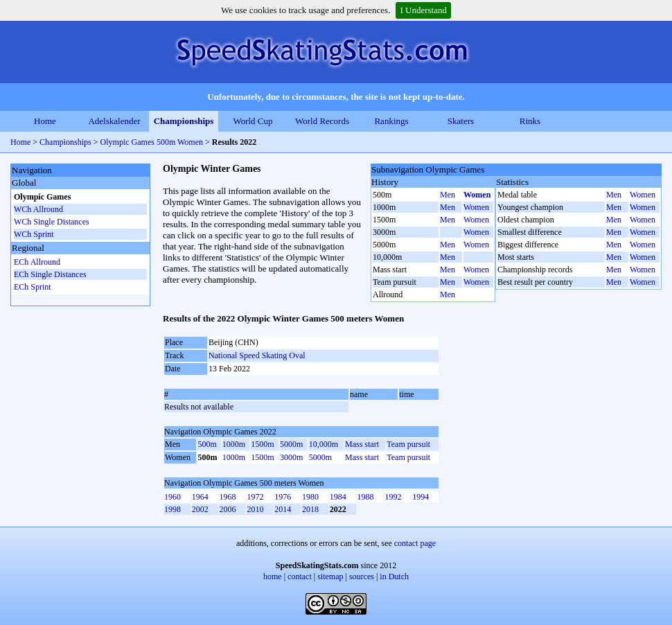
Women (477, 195)
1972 (255, 497)
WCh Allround (38, 209)
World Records (322, 121)
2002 (200, 509)
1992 (393, 497)
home (273, 576)
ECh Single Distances (50, 274)
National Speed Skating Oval (257, 355)
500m (207, 444)
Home (45, 121)
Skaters (461, 121)
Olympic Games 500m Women (152, 142)
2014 (283, 509)
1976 (283, 497)
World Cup (253, 121)
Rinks (530, 121)
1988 (366, 497)
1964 (200, 497)
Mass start (362, 444)
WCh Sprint (34, 234)
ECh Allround (37, 262)
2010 (255, 509)
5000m (291, 444)
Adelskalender (114, 121)
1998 (173, 509)
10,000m (324, 444)
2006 (228, 509)
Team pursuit (408, 444)
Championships (184, 121)
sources (362, 576)
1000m (234, 444)
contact (300, 576)
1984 (338, 497)
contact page (415, 543)
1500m (262, 444)
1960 (173, 497)
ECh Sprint (33, 287)
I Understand (423, 10)
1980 (310, 497)
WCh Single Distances (52, 222)
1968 (228, 497)
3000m (291, 457)
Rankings (391, 121)
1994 (421, 497)
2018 (310, 509)
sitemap (330, 576)
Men (448, 195)
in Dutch (394, 576)
